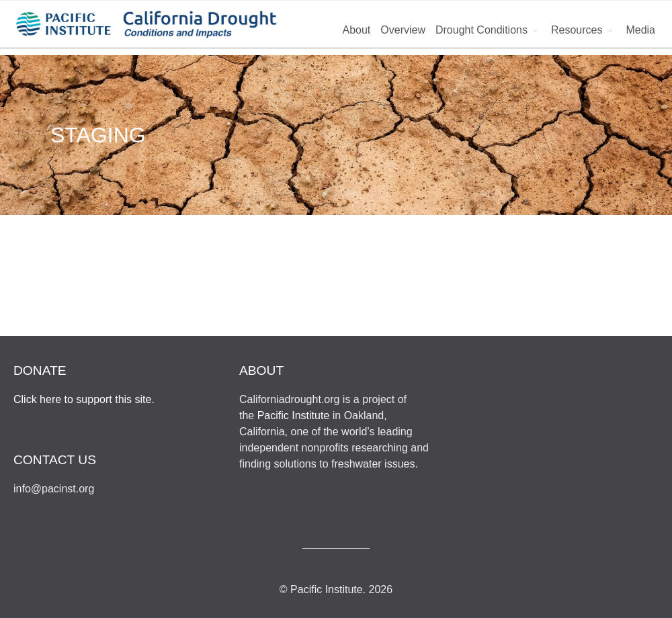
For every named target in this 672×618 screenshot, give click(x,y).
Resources (577, 30)
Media (640, 30)
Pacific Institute (294, 415)
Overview (403, 30)
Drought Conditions (481, 30)
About (356, 30)
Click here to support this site (82, 399)
